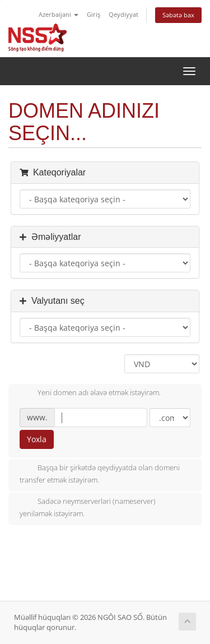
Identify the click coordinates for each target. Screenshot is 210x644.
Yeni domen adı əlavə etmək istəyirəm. (90, 393)
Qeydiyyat (123, 14)
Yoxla (37, 439)
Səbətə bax (178, 15)
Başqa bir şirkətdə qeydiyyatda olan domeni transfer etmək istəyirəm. (100, 474)
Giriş (94, 14)
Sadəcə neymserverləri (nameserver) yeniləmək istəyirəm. (88, 507)
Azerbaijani (59, 14)
